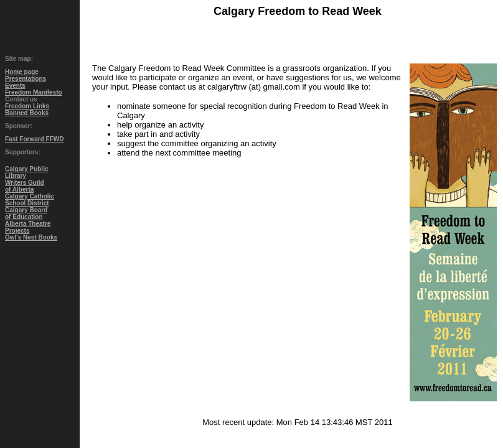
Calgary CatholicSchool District (30, 200)
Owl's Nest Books (31, 237)
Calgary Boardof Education (26, 213)
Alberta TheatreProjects (28, 227)
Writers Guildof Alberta (25, 186)
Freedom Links (27, 106)
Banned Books (27, 113)
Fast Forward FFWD (34, 139)
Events (15, 86)
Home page (22, 72)
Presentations (26, 79)
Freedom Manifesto (34, 92)
